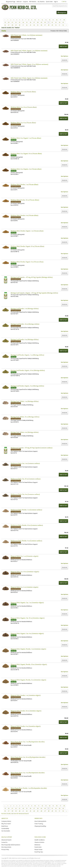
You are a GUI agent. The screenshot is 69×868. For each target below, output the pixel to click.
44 (34, 25)
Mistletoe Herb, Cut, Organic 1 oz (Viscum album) (26, 138)
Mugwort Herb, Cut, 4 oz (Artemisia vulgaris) (24, 587)
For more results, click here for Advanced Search (15, 814)
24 (23, 22)
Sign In (56, 2)
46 (41, 25)
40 (20, 25)
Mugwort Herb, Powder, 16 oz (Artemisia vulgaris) (26, 711)
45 (38, 25)
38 (12, 25)
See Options (64, 56)
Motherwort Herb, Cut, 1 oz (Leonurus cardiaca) (25, 463)
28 (38, 22)
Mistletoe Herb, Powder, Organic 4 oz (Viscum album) (27, 262)
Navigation (62, 12)
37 (9, 25)
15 (53, 20)
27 (34, 22)
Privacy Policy (5, 849)
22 (16, 22)
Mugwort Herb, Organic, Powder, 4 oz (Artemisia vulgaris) (28, 680)
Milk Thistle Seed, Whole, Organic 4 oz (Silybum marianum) (29, 78)
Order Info (38, 818)
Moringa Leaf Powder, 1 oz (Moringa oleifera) (25, 309)
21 (12, 22)
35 (63, 22)
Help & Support (7, 837)
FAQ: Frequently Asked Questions (11, 845)
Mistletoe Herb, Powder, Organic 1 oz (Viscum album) (27, 231)
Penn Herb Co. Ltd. (19, 7)
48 (49, 25)
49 (52, 25)
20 (9, 22)
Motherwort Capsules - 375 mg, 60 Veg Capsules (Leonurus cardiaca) (32, 448)
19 (5, 22)
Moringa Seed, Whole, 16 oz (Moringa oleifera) (25, 417)
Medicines (37, 845)
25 (27, 22)
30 (45, 22)
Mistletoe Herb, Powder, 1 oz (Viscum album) (24, 184)
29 (41, 22)
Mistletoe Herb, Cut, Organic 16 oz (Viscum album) (26, 154)
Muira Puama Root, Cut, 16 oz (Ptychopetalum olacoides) (28, 757)
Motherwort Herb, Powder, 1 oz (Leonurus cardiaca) (26, 510)
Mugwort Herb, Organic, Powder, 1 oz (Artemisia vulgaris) (28, 649)
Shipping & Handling (40, 826)
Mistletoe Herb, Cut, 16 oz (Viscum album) (24, 107)
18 (64, 20)
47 (45, 25)
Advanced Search (6, 840)
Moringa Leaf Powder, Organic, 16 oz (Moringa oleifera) (28, 370)
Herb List (19, 2)
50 (56, 25)
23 (20, 22)
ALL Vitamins (41, 2)
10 (35, 20)
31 (49, 22)
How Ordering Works (40, 821)
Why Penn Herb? (6, 824)
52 (63, 25)
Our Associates (6, 831)
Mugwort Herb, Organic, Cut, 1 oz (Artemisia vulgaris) (27, 603)
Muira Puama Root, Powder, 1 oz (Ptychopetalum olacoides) (29, 788)
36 (5, 25)
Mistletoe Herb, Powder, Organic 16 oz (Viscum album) (27, 246)
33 (56, 22)
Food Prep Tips (39, 852)
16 (57, 20)
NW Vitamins (33, 2)
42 (27, 25)
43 (30, 25)
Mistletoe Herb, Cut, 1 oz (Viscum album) (23, 92)
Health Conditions (40, 840)
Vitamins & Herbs (39, 842)
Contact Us (4, 842)
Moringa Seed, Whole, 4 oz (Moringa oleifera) (25, 432)
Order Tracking (39, 824)
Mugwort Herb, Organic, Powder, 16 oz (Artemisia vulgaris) (29, 664)
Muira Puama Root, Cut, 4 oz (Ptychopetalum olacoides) (28, 773)
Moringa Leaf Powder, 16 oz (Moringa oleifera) (25, 324)
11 (39, 20)
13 (46, 20)
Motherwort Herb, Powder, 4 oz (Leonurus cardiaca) (26, 541)
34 (60, 22)
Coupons (25, 2)
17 (60, 20)
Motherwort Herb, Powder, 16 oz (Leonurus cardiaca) (27, 525)
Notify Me (65, 60)
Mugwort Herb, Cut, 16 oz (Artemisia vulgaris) (25, 572)
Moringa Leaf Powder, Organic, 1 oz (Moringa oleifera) (27, 355)
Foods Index (38, 847)
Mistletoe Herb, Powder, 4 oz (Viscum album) (24, 215)
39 (16, 25)
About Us (5, 818)
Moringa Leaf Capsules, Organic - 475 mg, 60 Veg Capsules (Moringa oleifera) (34, 293)
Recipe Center (39, 849)
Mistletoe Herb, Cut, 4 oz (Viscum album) (23, 123)
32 (52, 22)
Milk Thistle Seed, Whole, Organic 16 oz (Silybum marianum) (29, 64)
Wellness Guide (40, 837)
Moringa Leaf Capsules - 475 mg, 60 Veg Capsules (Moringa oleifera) (32, 277)
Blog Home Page (11, 2)
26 (30, 22)
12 (42, 20)
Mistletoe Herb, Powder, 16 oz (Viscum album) (25, 200)
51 (60, 25)
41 (23, 25)
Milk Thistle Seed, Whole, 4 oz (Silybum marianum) (26, 35)
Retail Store (5, 826)
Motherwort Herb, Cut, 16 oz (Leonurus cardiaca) (26, 479)
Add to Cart (63, 46)
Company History (6, 821)
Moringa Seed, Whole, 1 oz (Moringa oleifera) (25, 401)
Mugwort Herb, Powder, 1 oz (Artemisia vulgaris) (26, 695)
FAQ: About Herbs (6, 847)
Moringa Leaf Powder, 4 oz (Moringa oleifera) (25, 339)
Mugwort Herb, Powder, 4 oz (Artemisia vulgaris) (26, 726)
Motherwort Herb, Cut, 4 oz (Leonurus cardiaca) (25, 494)
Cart (64, 2)
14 (49, 20)
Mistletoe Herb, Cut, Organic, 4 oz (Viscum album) (26, 169)
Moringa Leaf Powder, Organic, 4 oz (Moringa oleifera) (27, 386)
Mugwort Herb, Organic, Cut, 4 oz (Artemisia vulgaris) (27, 633)
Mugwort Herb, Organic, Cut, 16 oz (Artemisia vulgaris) (28, 618)
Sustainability (5, 828)
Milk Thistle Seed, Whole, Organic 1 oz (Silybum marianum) (29, 51)
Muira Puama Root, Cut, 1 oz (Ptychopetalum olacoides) (28, 742)
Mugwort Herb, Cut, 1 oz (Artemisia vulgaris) (24, 556)
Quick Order (49, 2)
